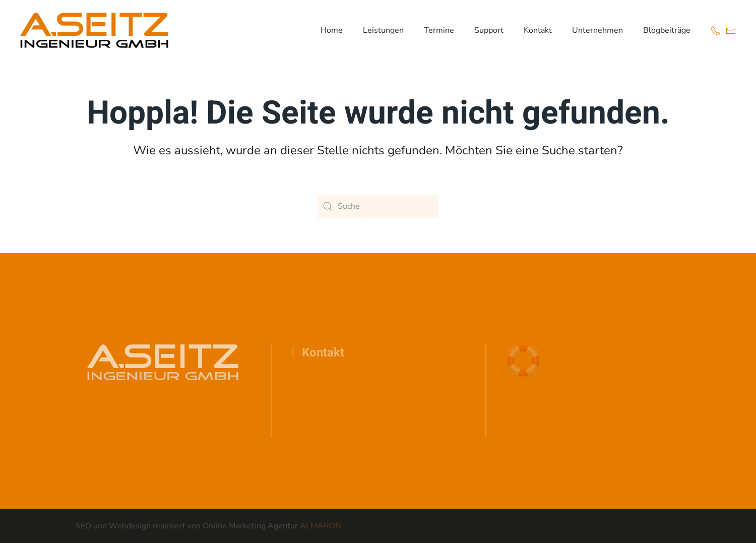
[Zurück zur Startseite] (94, 30)
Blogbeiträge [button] (667, 30)
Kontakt (538, 30)
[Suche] (378, 206)
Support (489, 30)
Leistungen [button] (383, 30)
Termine (439, 30)
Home (332, 30)
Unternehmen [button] (597, 30)
